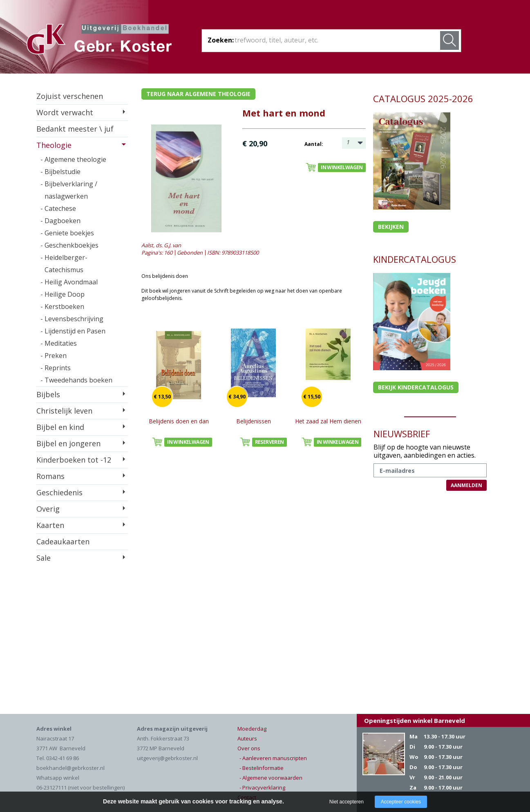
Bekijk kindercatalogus (416, 387)
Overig (48, 509)
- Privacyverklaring (262, 787)
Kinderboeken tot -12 (74, 460)
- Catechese (58, 208)
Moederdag (252, 729)
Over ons (249, 748)
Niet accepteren (347, 802)
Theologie (54, 145)
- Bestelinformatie (262, 768)
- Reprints (56, 368)
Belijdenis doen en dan (179, 421)
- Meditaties (59, 343)
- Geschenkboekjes (69, 245)
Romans (50, 476)
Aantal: (314, 144)
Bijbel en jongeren (68, 443)
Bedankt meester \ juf (75, 129)
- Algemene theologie (73, 159)
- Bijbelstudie (60, 172)
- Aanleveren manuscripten (273, 758)
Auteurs (247, 738)
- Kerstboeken (62, 306)
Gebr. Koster (99, 40)
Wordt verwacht (65, 112)
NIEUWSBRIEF (402, 434)
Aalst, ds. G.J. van (161, 245)
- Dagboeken (60, 221)
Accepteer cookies (401, 802)
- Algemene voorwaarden (271, 778)
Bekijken (391, 227)
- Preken (54, 356)
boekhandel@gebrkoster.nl (70, 768)
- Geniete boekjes (67, 233)
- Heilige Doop (63, 294)
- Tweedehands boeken (76, 380)
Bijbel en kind (60, 427)
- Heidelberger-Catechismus (64, 264)
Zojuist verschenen (70, 96)
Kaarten (50, 525)
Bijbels (48, 394)
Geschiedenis (59, 492)
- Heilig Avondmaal (69, 282)
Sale (44, 558)
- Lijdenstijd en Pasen (73, 331)
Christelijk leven (64, 411)
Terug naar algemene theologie (198, 94)
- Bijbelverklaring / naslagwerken (69, 190)
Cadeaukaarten (63, 541)
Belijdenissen (254, 421)
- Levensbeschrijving (72, 319)
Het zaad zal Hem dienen (328, 421)
